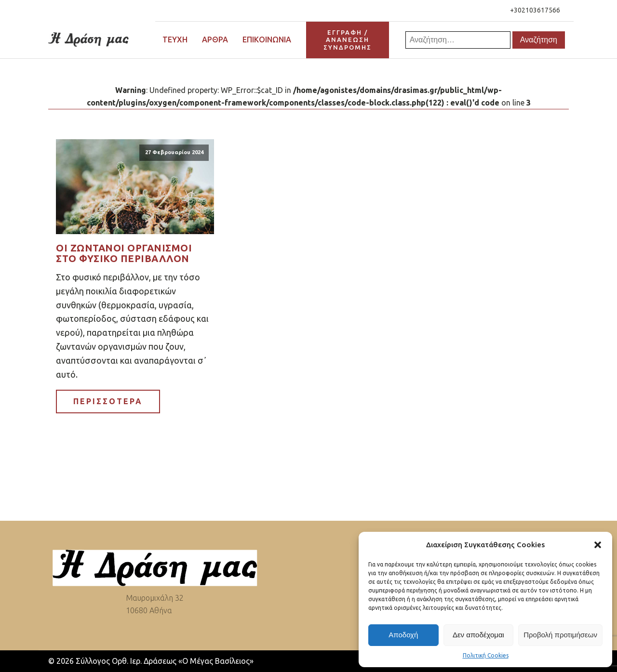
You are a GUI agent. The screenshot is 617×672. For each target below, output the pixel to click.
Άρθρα (215, 40)
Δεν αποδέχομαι (478, 635)
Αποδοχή (403, 635)
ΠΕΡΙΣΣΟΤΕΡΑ (108, 401)
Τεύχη (175, 40)
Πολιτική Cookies (486, 655)
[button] (598, 545)
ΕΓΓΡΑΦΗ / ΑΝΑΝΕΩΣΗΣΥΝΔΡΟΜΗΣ (348, 40)
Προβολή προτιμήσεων (560, 635)
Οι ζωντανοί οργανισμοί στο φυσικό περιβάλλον (124, 253)
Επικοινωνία (267, 40)
